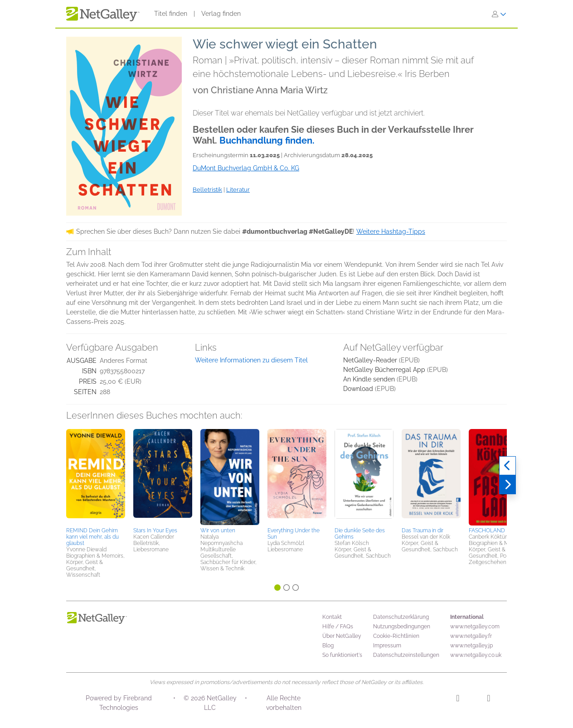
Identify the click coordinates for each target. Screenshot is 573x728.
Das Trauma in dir (422, 530)
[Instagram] (458, 699)
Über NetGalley (342, 636)
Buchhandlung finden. (267, 140)
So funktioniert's (342, 655)
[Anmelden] (499, 14)
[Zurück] (507, 466)
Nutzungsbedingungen (402, 627)
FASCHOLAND (487, 530)
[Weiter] (507, 485)
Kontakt (332, 617)
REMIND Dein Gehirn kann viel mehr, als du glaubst (92, 537)
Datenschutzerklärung (401, 617)
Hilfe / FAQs (338, 627)
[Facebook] (488, 699)
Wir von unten (218, 530)
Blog (328, 646)
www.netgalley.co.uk (476, 655)
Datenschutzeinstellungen (406, 655)
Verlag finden (221, 14)
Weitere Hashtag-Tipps (391, 231)
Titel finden (171, 14)
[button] (96, 477)
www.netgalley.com (475, 627)
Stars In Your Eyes (155, 530)
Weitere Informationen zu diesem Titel (251, 360)
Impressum (387, 646)
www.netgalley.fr (471, 636)
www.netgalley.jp (471, 646)
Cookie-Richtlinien (396, 636)
